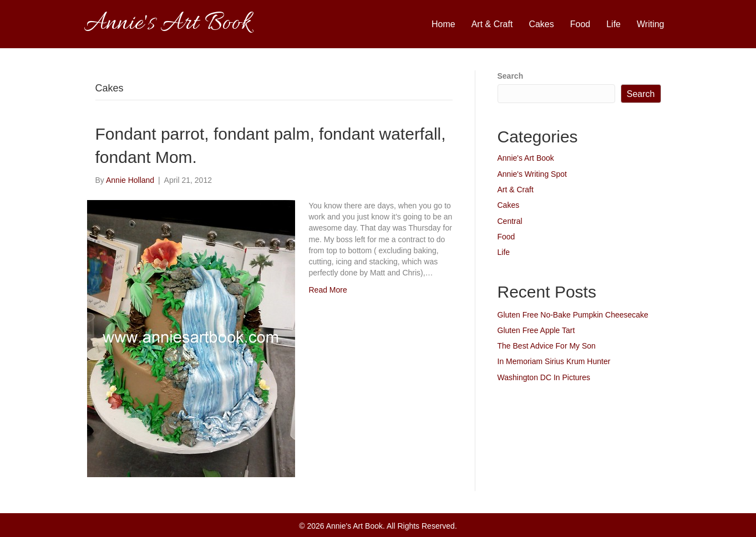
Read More (328, 290)
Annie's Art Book (526, 158)
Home (443, 24)
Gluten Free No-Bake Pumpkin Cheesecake (573, 315)
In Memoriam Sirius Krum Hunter (554, 361)
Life (613, 24)
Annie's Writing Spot (532, 174)
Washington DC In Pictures (544, 377)
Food (580, 24)
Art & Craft (492, 24)
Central (510, 221)
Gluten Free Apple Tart (536, 330)
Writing (651, 24)
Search (511, 76)
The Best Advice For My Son (547, 346)
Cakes (541, 24)
